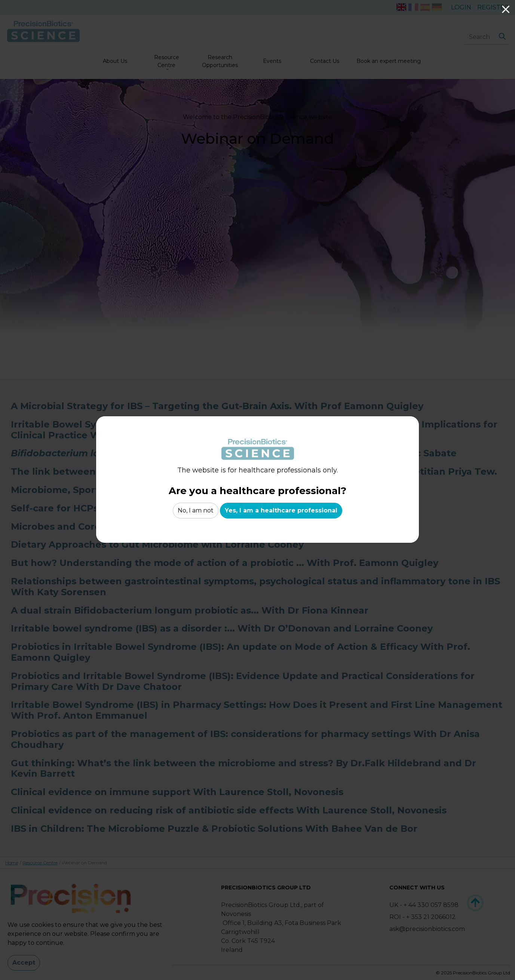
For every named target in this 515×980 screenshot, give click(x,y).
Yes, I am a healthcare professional (281, 511)
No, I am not (196, 511)
